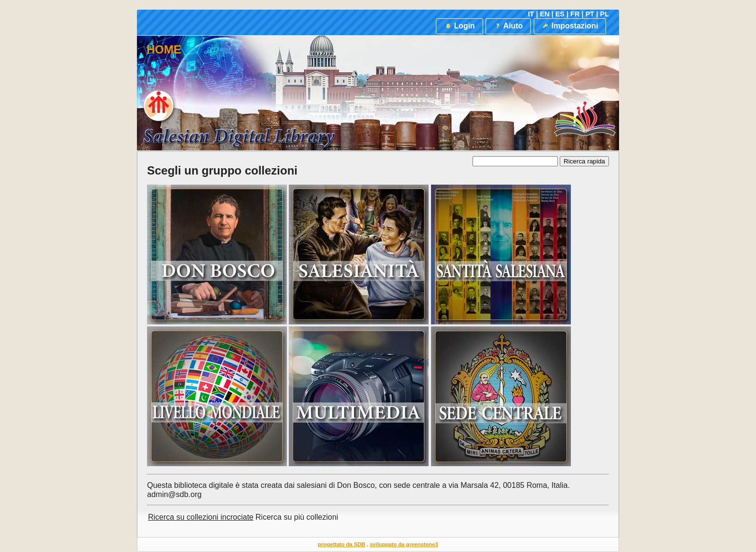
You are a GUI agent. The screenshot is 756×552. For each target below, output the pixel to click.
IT (531, 14)
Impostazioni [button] (570, 26)
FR (575, 14)
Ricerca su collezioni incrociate (201, 517)
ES (560, 14)
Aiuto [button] (508, 26)
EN (545, 14)
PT (590, 14)
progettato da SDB (341, 544)
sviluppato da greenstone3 (404, 544)
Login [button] (459, 26)
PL (605, 14)
